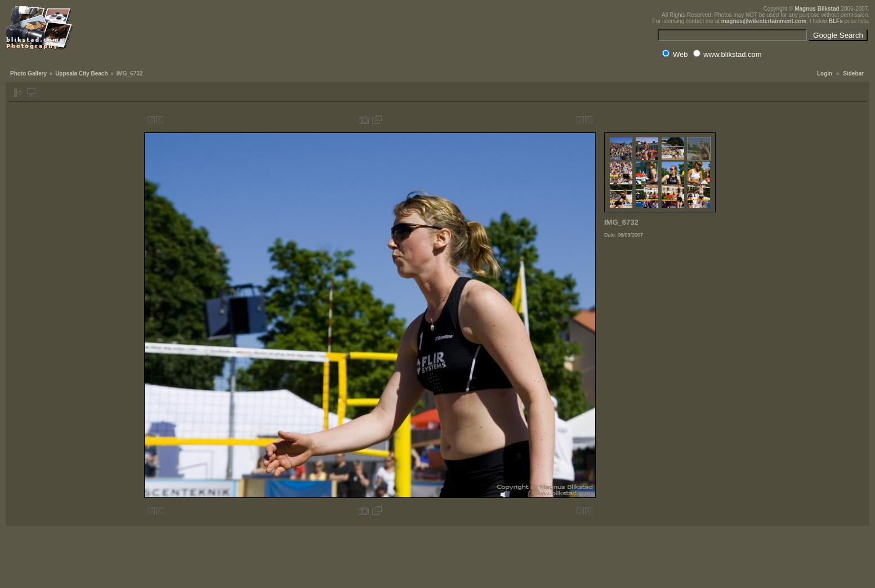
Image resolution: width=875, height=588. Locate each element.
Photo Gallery (28, 73)
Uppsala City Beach (81, 73)
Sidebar (853, 73)
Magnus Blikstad (817, 9)
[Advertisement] (660, 312)
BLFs (836, 21)
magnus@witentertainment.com (764, 21)
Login (825, 73)
